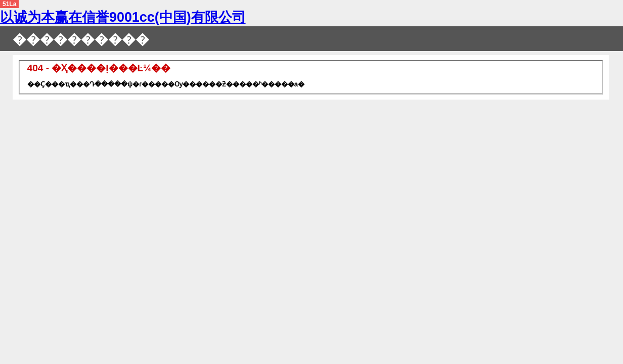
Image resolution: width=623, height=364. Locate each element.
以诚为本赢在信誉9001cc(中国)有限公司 (123, 17)
